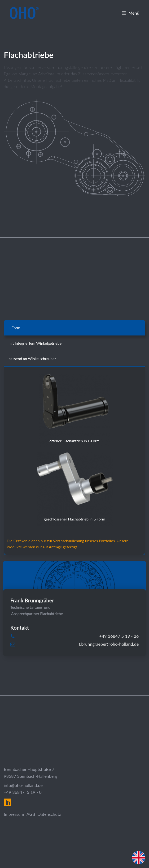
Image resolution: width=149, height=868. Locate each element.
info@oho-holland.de (23, 785)
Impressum (14, 814)
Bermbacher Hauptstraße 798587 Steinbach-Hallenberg (31, 773)
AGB (31, 814)
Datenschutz (49, 814)
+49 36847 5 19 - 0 (23, 792)
